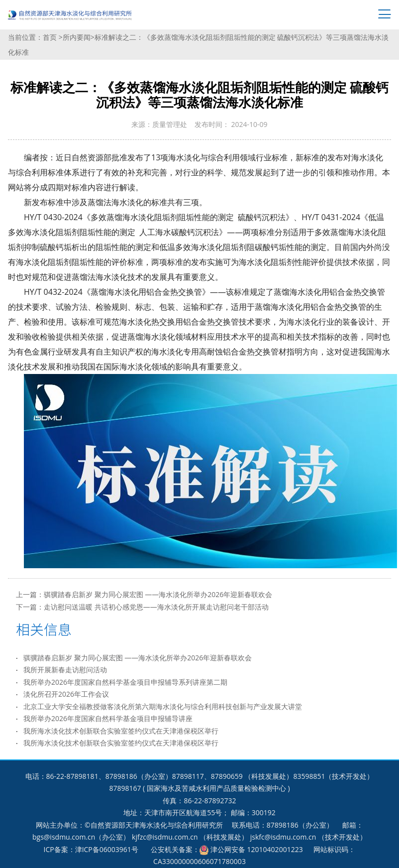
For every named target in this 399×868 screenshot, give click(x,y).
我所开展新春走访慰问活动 (65, 670)
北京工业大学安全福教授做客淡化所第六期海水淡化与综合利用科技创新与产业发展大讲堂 (163, 706)
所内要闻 (77, 37)
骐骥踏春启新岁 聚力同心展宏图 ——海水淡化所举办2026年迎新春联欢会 (158, 594)
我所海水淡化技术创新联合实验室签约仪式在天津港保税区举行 (121, 731)
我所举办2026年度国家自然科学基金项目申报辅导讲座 (108, 718)
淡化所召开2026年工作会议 (66, 694)
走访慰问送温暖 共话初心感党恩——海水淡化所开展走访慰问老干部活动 (156, 607)
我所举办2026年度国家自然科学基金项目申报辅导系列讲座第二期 (125, 682)
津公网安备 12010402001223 (257, 849)
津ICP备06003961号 (107, 849)
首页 (51, 37)
